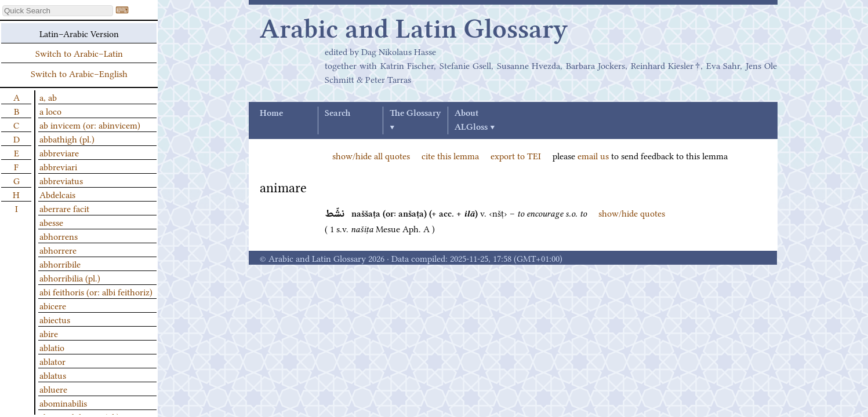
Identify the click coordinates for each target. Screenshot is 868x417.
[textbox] (58, 11)
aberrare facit (64, 208)
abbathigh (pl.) (67, 138)
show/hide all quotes (371, 155)
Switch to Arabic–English (79, 73)
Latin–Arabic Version (79, 33)
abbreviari (58, 166)
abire (49, 333)
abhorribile (60, 264)
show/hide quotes (632, 213)
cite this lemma (450, 155)
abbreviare (59, 152)
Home (271, 114)
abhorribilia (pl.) (70, 277)
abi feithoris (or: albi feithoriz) (96, 291)
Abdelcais (57, 194)
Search (337, 114)
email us (593, 155)
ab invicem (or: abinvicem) (90, 125)
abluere (53, 389)
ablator (52, 361)
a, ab (48, 97)
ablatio (52, 347)
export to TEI (516, 155)
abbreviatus (61, 180)
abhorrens (59, 236)
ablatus (53, 375)
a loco (50, 111)
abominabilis (63, 403)
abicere (53, 305)
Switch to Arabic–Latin (79, 53)
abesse (51, 222)
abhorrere (58, 250)
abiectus (55, 319)
